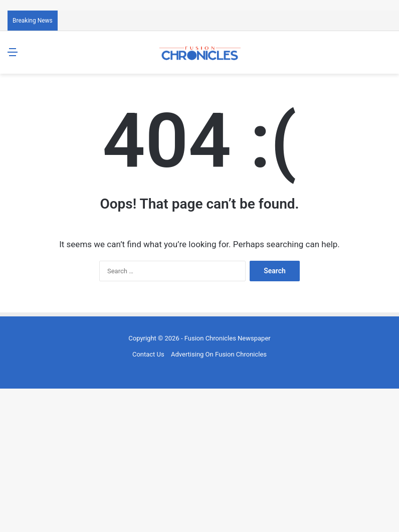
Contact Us (148, 354)
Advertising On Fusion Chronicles (219, 354)
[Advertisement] (199, 459)
